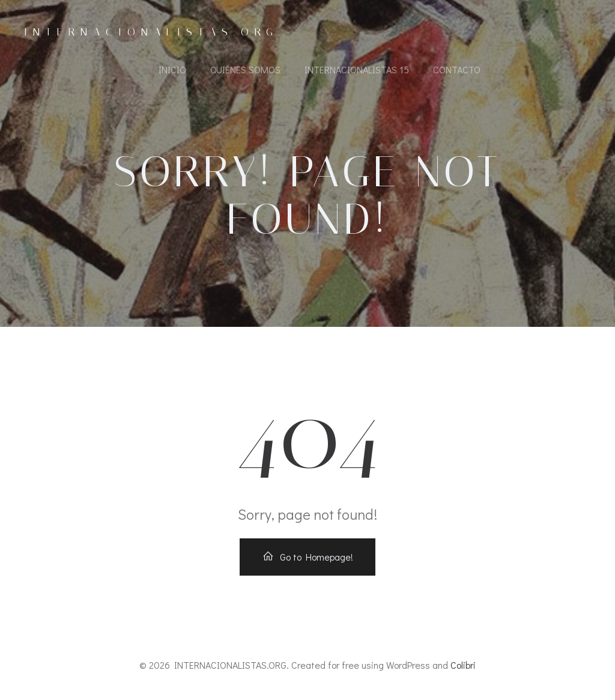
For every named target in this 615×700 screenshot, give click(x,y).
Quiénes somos (245, 69)
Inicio (172, 69)
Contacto (457, 69)
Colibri (463, 665)
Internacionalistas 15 (357, 69)
